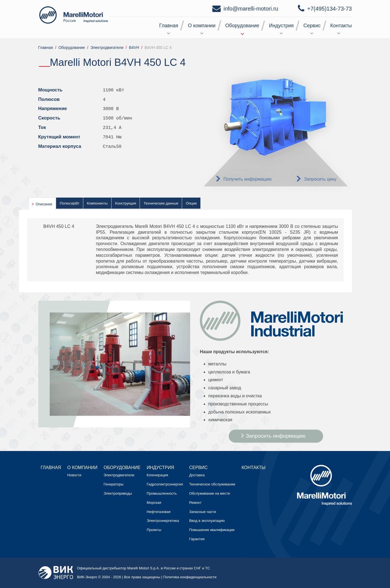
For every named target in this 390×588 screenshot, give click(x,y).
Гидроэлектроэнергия (165, 484)
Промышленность (162, 493)
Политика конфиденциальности (190, 577)
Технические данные (161, 203)
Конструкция (126, 203)
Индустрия (281, 26)
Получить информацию (248, 179)
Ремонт (195, 503)
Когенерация (158, 475)
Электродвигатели (119, 475)
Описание (44, 204)
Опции (191, 203)
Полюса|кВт (70, 203)
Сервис (312, 26)
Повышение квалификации (212, 530)
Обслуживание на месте (209, 493)
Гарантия (197, 539)
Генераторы (114, 484)
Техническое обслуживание (212, 484)
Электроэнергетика (163, 521)
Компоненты (97, 203)
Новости (74, 475)
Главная (169, 26)
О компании (202, 26)
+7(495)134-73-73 (330, 9)
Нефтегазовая (159, 512)
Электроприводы (118, 493)
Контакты (341, 26)
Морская (154, 503)
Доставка (197, 475)
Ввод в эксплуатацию (207, 521)
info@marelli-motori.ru (251, 9)
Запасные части (202, 512)
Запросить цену (320, 179)
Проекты (154, 530)
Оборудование (242, 26)
